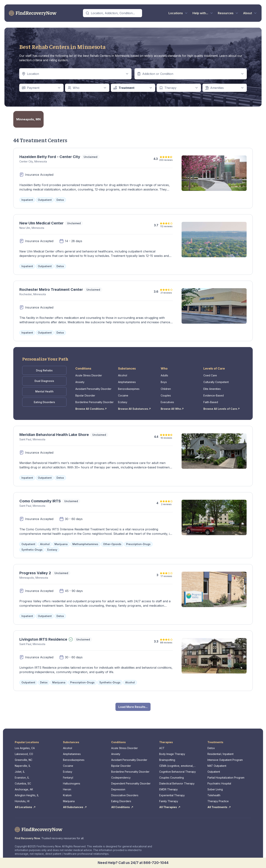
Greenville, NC (24, 757)
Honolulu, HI (22, 799)
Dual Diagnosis (44, 380)
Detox (211, 746)
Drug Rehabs (44, 370)
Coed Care (210, 375)
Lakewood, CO (24, 752)
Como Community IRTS (40, 499)
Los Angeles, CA (25, 746)
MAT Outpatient (217, 763)
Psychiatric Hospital (219, 781)
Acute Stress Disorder (89, 375)
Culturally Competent (216, 381)
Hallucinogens (72, 781)
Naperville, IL (23, 763)
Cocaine (123, 394)
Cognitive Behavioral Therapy (178, 769)
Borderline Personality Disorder (94, 400)
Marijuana (69, 799)
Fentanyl (68, 775)
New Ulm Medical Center (41, 223)
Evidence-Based (214, 394)
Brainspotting (167, 757)
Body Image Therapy (172, 752)
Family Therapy (169, 799)
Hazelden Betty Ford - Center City (50, 157)
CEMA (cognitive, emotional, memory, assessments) (176, 764)
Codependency (121, 775)
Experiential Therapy (172, 793)
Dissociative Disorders (125, 793)
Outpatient (214, 769)
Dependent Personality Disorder (131, 781)
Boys (164, 381)
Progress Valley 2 (35, 571)
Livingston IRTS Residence (43, 637)
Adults (164, 375)
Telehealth (214, 793)
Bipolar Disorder (85, 394)
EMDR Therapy (168, 787)
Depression (118, 787)
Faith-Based (211, 400)
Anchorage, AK (24, 787)
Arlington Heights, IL (27, 793)
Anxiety (80, 381)
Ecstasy (123, 400)
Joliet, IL (20, 769)
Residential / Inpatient (220, 752)
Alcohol (123, 375)
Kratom (67, 793)
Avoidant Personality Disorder (93, 388)
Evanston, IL (22, 775)
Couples (166, 394)
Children (166, 388)
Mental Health (44, 390)
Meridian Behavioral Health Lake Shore (54, 432)
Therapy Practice (218, 799)
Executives (167, 400)
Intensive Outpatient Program (225, 757)
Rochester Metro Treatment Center (51, 290)
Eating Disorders (44, 400)
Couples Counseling (172, 775)
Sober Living (215, 787)
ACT (162, 746)
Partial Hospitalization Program (226, 775)
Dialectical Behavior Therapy (177, 781)
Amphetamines (127, 381)
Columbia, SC (23, 781)
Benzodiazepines (129, 388)
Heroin (67, 787)
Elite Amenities (212, 388)
